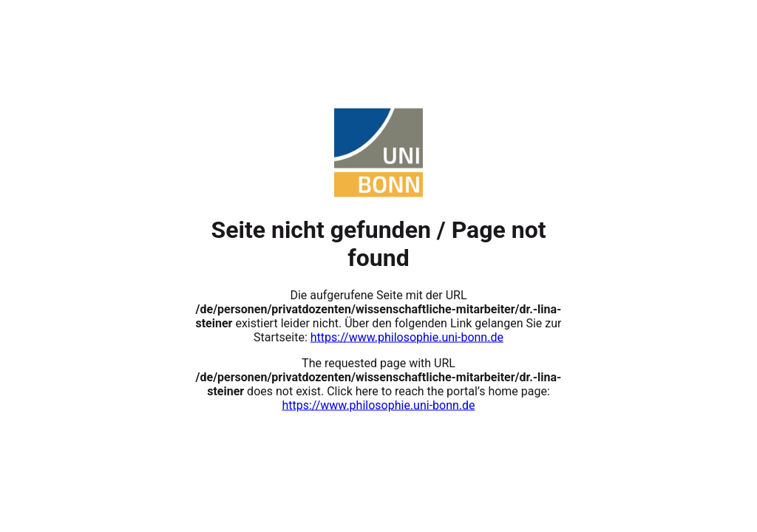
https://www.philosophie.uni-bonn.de (407, 337)
